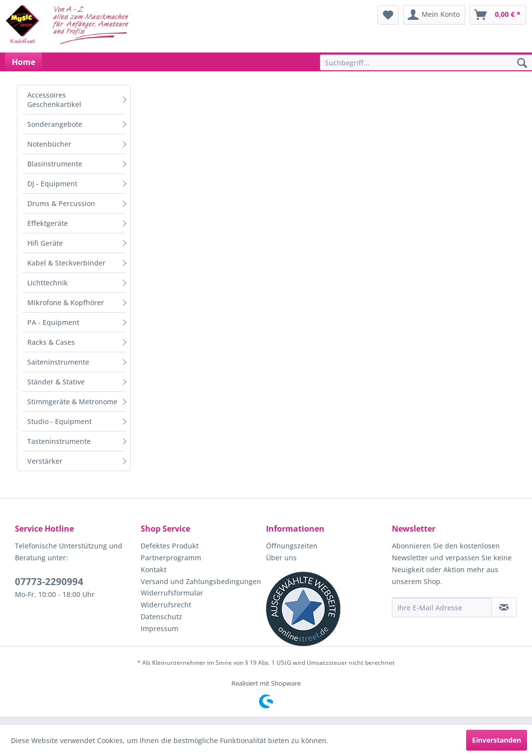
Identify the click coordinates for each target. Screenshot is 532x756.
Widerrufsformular (172, 593)
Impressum (160, 628)
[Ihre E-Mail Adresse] (442, 607)
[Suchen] (522, 63)
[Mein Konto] (434, 15)
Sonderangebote (55, 124)
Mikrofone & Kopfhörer (66, 302)
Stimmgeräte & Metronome (72, 402)
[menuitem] (388, 15)
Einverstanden (497, 740)
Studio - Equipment (59, 421)
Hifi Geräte (45, 243)
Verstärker (45, 461)
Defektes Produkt (170, 546)
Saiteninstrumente (58, 362)
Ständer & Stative (56, 382)
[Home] (24, 62)
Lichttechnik (48, 283)
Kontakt (154, 569)
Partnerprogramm (171, 558)
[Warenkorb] (498, 15)
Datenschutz (161, 617)
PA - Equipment (53, 322)
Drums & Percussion (61, 203)
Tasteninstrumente (59, 441)
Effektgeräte (48, 223)
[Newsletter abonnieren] (504, 607)
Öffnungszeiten (292, 546)
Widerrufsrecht (166, 605)
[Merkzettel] (388, 15)
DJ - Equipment (52, 184)
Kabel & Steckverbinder (66, 263)
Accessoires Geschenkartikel (54, 100)
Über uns (281, 558)
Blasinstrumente (55, 164)
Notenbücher (49, 144)
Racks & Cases (51, 342)
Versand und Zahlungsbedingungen (201, 581)
